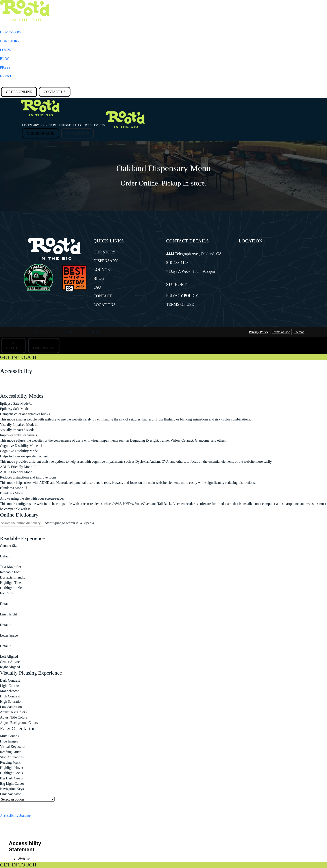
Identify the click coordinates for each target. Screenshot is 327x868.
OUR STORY (10, 41)
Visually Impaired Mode (19, 425)
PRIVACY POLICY (182, 296)
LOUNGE (7, 50)
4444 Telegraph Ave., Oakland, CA (194, 254)
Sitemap (299, 332)
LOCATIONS (105, 305)
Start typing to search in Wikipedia (69, 523)
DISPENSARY (11, 32)
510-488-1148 (177, 263)
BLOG (5, 59)
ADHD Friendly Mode (18, 467)
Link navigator (10, 794)
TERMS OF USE (180, 304)
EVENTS (7, 76)
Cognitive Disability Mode (21, 446)
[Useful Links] (27, 799)
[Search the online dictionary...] (22, 523)
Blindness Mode (13, 488)
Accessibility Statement (17, 816)
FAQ (97, 287)
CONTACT (103, 296)
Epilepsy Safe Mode (16, 403)
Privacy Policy (259, 332)
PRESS (5, 67)
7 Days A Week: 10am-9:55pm (191, 271)
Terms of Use (281, 332)
